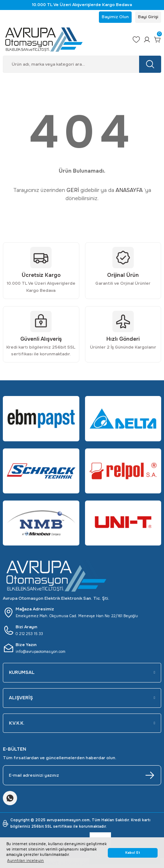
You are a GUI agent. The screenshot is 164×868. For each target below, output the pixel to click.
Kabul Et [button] (133, 853)
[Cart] (158, 40)
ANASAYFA (129, 190)
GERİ (73, 190)
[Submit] (150, 775)
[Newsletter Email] (82, 775)
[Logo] (65, 40)
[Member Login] (147, 40)
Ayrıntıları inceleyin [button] (25, 861)
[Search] (82, 64)
